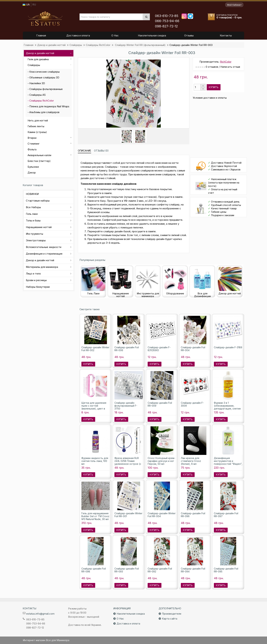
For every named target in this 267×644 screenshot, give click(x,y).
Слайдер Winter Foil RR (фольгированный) (140, 45)
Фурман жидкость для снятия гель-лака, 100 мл (95, 461)
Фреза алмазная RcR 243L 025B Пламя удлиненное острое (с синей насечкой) (128, 462)
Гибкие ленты (36, 126)
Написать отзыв (230, 67)
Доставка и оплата (128, 624)
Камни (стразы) (37, 132)
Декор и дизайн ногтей (51, 45)
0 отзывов (212, 67)
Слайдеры (76, 45)
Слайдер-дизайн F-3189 (228, 347)
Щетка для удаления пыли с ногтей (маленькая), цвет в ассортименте (94, 407)
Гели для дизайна (38, 59)
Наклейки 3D (37, 83)
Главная (29, 45)
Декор (32, 173)
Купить (214, 87)
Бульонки (33, 167)
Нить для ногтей (38, 120)
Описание (84, 151)
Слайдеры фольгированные (46, 89)
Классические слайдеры (44, 72)
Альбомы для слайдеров (44, 112)
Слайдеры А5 (37, 95)
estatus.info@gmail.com (40, 614)
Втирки (32, 138)
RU (34, 5)
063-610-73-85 (167, 16)
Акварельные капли (39, 155)
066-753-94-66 (167, 21)
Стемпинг (34, 144)
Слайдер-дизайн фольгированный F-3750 (126, 406)
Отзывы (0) (101, 151)
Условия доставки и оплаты (210, 98)
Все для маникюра (45, 19)
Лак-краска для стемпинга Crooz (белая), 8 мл (191, 461)
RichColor (226, 62)
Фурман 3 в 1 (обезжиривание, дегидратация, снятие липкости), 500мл (227, 407)
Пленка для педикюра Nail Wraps (49, 106)
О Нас (120, 619)
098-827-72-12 (166, 26)
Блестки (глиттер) (39, 161)
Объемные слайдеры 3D (44, 77)
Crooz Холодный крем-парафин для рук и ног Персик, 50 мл (161, 461)
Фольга (32, 149)
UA (26, 5)
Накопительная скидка (131, 614)
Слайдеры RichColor (98, 45)
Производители (172, 614)
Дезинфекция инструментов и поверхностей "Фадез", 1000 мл (228, 462)
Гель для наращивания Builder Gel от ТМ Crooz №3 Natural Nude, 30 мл (95, 516)
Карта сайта (170, 619)
